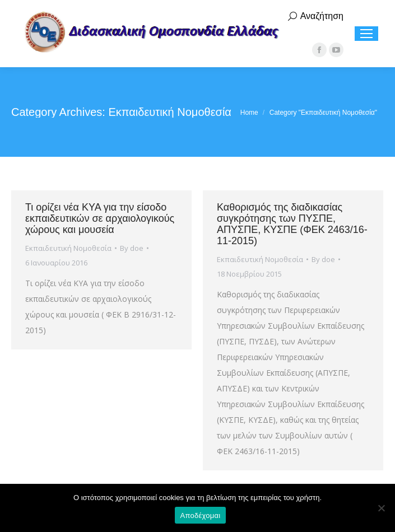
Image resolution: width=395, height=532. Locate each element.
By (132, 248)
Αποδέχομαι (201, 515)
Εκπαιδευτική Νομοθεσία (68, 248)
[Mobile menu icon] (366, 34)
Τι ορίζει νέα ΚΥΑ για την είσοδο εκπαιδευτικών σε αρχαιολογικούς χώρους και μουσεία (100, 218)
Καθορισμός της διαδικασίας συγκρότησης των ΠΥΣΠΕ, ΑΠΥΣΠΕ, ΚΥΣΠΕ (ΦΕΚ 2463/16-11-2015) (292, 224)
